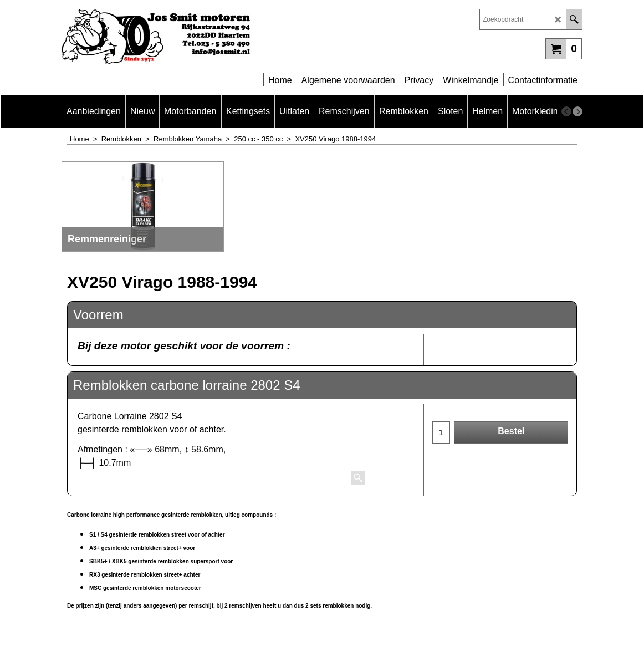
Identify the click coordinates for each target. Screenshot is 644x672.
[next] (577, 111)
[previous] (566, 111)
